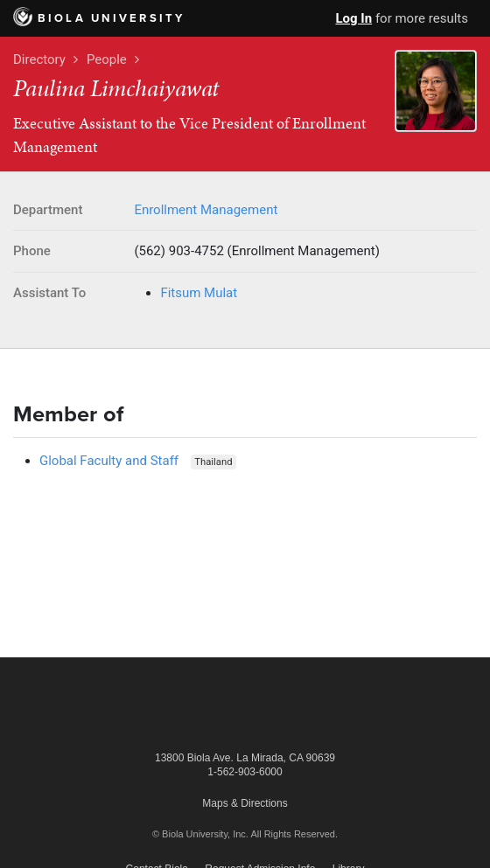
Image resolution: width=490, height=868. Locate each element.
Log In (353, 18)
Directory (39, 59)
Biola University (99, 18)
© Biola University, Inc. (200, 834)
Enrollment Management (206, 210)
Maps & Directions (245, 803)
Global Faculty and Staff (109, 461)
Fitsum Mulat (199, 293)
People (107, 59)
